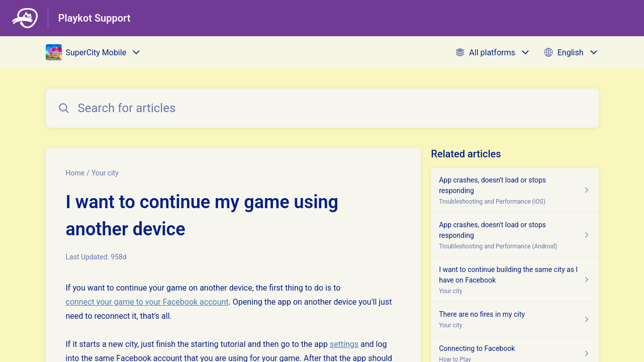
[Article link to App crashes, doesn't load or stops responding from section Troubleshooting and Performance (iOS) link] (515, 190)
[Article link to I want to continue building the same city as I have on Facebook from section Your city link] (515, 280)
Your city (105, 173)
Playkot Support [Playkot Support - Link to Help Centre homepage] (95, 18)
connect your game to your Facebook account (147, 302)
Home (75, 173)
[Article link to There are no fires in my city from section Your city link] (515, 319)
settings (344, 344)
